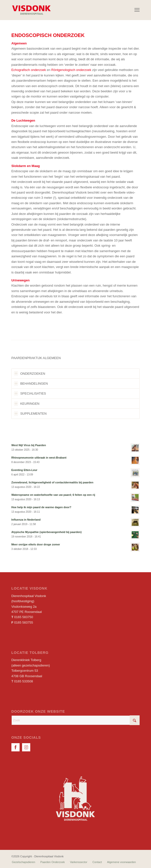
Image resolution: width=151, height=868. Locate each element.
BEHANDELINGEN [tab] (31, 384)
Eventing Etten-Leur (24, 470)
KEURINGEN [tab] (27, 404)
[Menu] (137, 10)
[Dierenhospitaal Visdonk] (63, 10)
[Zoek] (76, 720)
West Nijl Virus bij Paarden (29, 445)
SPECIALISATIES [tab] (30, 393)
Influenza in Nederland (26, 520)
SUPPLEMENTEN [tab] (30, 414)
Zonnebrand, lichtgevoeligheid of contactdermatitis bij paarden (52, 482)
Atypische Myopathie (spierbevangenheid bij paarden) (47, 532)
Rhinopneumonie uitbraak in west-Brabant (39, 458)
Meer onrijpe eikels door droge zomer (36, 544)
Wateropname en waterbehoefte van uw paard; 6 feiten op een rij (53, 495)
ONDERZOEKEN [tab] (30, 373)
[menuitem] (137, 10)
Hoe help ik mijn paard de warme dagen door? (41, 507)
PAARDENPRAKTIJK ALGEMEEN (36, 358)
